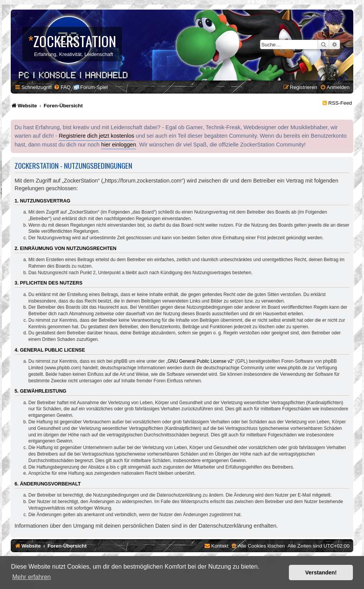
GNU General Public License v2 (200, 361)
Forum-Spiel (94, 87)
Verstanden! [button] (321, 573)
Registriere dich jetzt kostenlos (96, 136)
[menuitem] (62, 87)
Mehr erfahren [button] (32, 577)
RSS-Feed (340, 103)
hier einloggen (119, 145)
